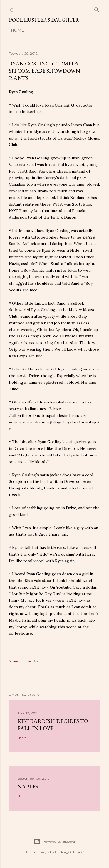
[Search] (97, 9)
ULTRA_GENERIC (69, 852)
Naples (28, 786)
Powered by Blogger (54, 842)
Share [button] (13, 661)
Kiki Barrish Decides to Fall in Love (53, 725)
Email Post (31, 661)
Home (18, 30)
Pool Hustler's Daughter (44, 20)
